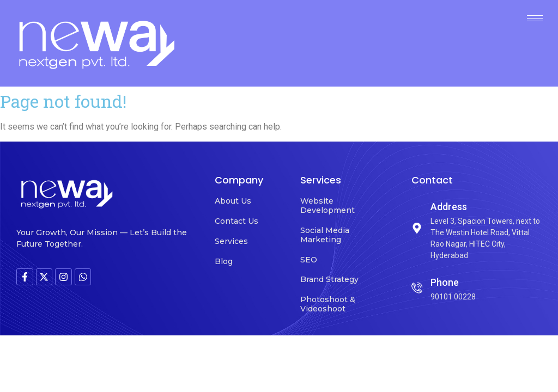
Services (231, 241)
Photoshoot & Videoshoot (328, 304)
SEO (309, 260)
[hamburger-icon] (535, 18)
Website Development (327, 206)
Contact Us (236, 221)
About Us (233, 201)
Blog (224, 261)
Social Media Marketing (325, 235)
